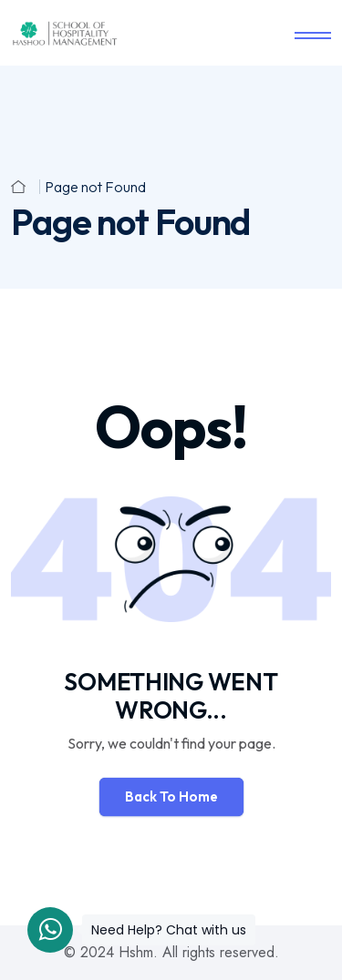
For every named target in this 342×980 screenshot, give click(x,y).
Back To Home (171, 796)
